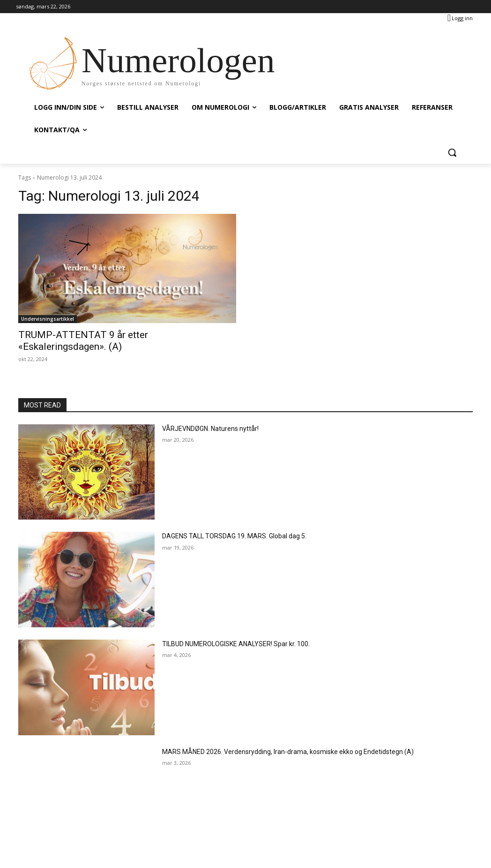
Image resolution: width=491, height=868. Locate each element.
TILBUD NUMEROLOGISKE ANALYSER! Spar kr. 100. (236, 644)
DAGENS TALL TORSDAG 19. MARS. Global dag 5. (234, 536)
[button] (452, 152)
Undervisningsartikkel (48, 319)
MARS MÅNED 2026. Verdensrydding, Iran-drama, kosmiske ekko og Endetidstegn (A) (288, 752)
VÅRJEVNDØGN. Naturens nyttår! (210, 429)
